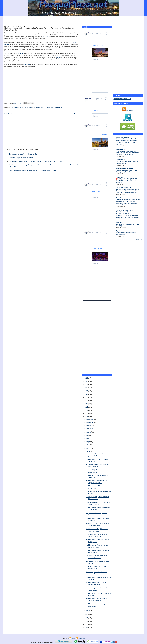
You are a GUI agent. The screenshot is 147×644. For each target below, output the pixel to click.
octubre (89, 426)
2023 (87, 388)
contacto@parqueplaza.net (122, 99)
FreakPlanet (120, 177)
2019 (87, 401)
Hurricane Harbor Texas (26, 107)
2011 (87, 621)
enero (88, 611)
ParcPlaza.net (121, 149)
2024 (87, 385)
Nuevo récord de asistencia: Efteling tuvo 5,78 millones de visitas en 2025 (33, 170)
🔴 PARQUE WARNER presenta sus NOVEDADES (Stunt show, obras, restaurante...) (127, 181)
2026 (87, 378)
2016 (87, 410)
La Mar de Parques (122, 137)
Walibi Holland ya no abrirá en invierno (21, 158)
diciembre (90, 419)
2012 (87, 618)
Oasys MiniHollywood (123, 188)
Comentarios (81, 639)
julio (88, 435)
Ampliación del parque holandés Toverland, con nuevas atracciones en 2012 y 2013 (36, 161)
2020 (87, 397)
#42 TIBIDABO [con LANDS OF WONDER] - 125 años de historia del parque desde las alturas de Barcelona (128, 215)
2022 (87, 391)
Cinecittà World (14, 107)
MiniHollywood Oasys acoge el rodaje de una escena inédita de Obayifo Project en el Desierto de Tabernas (127, 191)
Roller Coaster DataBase (124, 168)
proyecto (62, 107)
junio (88, 438)
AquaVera (119, 231)
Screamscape (121, 160)
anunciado (26, 65)
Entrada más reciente (11, 114)
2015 (87, 413)
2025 (87, 381)
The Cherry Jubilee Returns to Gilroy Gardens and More (127, 162)
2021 (87, 394)
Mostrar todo (139, 239)
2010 (87, 624)
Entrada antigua (75, 114)
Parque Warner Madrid (52, 107)
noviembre (90, 422)
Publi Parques (121, 198)
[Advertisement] (73, 20)
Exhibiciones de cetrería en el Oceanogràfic (23, 154)
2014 (87, 417)
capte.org (20, 54)
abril (88, 445)
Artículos (72, 639)
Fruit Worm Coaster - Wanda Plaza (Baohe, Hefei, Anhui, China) (127, 171)
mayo (88, 442)
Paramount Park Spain (39, 107)
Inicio (44, 114)
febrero (89, 451)
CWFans (45, 37)
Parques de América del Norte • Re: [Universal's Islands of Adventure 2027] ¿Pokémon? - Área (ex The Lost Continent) (128, 142)
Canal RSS (128, 111)
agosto (89, 432)
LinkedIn (58, 57)
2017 (87, 407)
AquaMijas (120, 222)
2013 (87, 615)
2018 (87, 404)
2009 (87, 628)
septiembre (90, 429)
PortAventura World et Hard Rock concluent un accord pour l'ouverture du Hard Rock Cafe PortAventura (128, 153)
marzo (89, 448)
